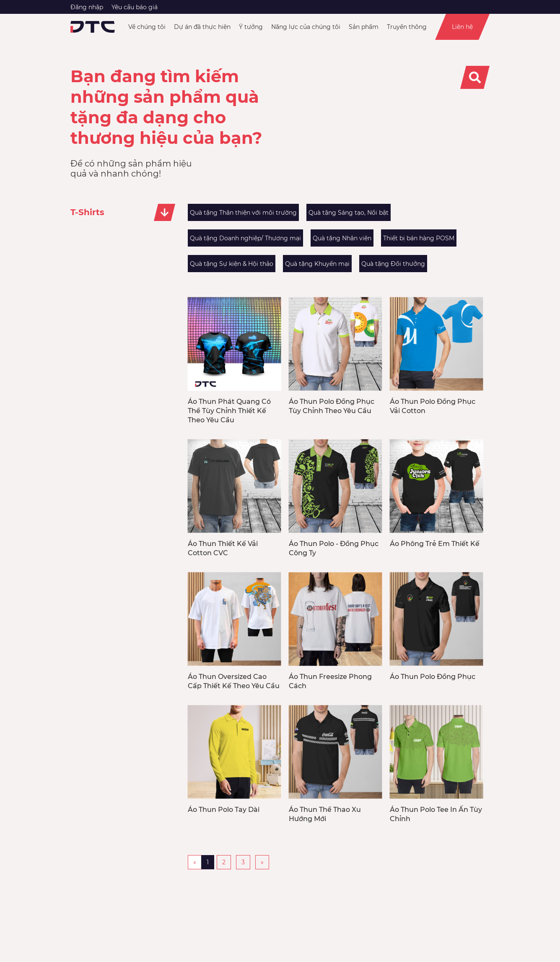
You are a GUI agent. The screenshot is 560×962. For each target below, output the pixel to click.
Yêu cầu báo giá (135, 7)
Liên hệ (462, 27)
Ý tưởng (251, 27)
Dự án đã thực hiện (202, 27)
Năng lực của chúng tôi (306, 27)
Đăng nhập (87, 7)
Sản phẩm (364, 27)
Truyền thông (407, 27)
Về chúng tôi (147, 27)
